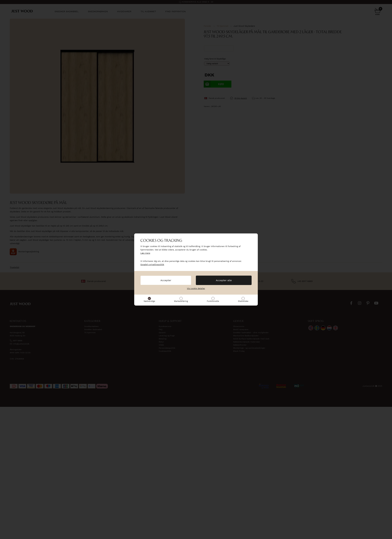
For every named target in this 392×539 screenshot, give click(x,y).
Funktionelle (213, 301)
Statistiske (243, 301)
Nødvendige (149, 301)
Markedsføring (181, 301)
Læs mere (145, 253)
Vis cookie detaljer (196, 288)
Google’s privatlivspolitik (152, 265)
